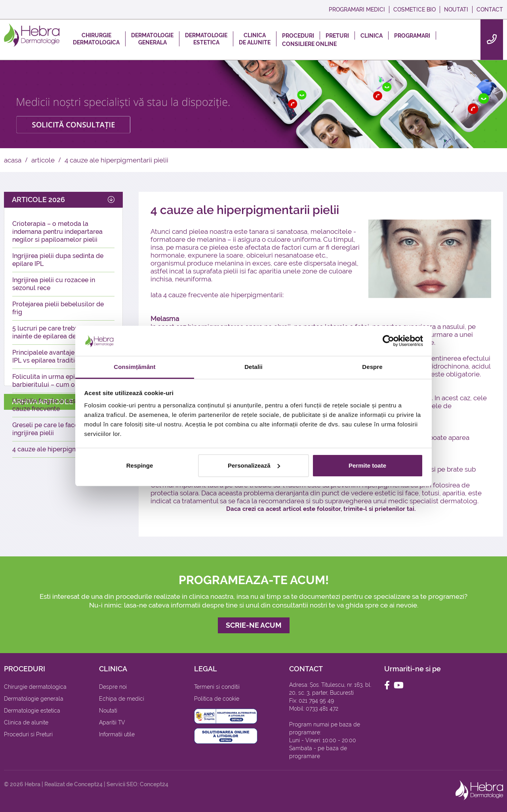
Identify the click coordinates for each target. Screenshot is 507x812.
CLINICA (372, 36)
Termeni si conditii (217, 687)
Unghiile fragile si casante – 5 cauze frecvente (56, 405)
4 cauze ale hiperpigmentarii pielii (62, 449)
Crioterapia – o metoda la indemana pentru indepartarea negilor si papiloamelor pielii (57, 232)
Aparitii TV (112, 722)
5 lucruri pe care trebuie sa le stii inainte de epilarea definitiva (61, 332)
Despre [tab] (372, 367)
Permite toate (367, 465)
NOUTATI (456, 10)
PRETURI (337, 36)
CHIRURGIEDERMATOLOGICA (96, 39)
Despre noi (113, 687)
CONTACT (490, 10)
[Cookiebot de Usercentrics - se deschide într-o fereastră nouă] (388, 341)
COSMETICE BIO (415, 10)
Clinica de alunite (26, 722)
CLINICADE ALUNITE (255, 39)
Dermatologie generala (34, 699)
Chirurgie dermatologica (35, 687)
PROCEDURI (298, 36)
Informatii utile (117, 734)
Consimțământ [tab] (134, 367)
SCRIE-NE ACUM (254, 625)
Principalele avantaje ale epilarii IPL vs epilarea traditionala (60, 356)
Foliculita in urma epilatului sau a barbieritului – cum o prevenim (62, 381)
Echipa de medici (122, 699)
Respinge (140, 465)
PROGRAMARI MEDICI (357, 10)
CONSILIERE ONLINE (309, 44)
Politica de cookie (217, 699)
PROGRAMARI (412, 36)
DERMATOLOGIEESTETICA (206, 39)
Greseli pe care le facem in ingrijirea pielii (51, 429)
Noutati (108, 711)
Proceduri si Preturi (28, 734)
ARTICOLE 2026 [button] (63, 200)
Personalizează (254, 465)
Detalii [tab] (253, 367)
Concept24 (88, 784)
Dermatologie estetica (32, 711)
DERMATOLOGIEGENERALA (152, 39)
